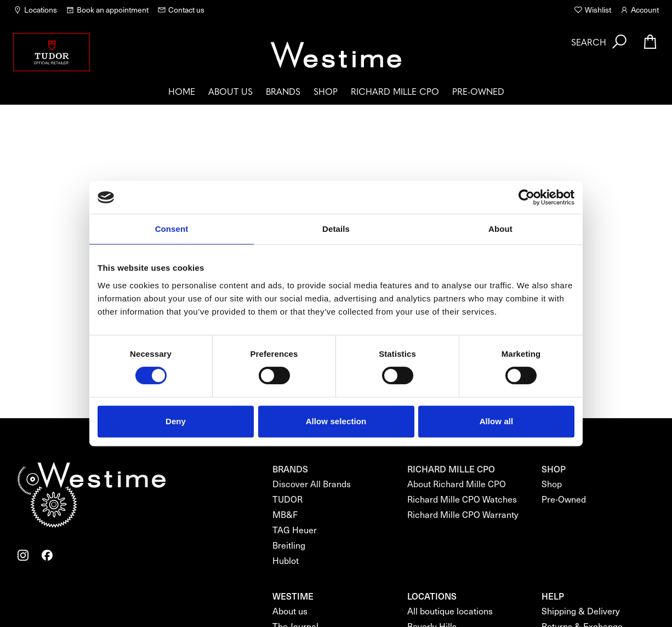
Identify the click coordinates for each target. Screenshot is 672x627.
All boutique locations (450, 611)
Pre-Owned (478, 91)
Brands (283, 91)
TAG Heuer (295, 530)
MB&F (285, 514)
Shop (326, 91)
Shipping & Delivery (581, 611)
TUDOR (287, 499)
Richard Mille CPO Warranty (463, 514)
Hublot (286, 560)
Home (182, 91)
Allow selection (336, 421)
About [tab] (500, 229)
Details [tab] (336, 229)
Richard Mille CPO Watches (462, 499)
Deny (176, 421)
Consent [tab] (172, 229)
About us (230, 91)
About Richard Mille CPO (457, 484)
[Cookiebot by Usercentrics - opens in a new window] (526, 197)
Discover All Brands (312, 484)
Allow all (497, 421)
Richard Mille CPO (395, 91)
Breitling (289, 545)
